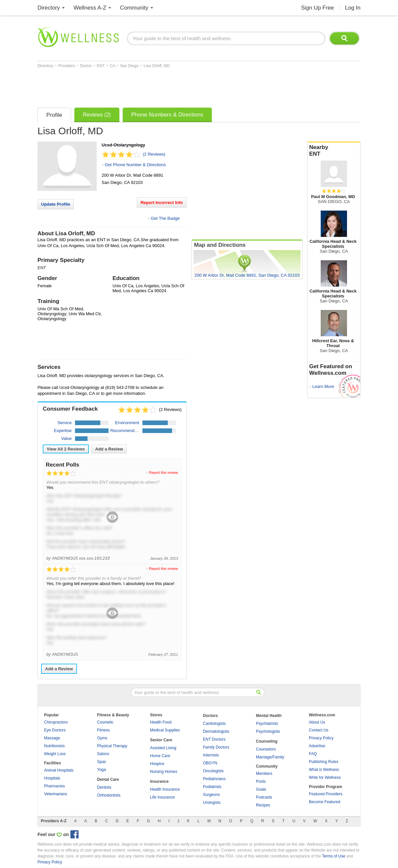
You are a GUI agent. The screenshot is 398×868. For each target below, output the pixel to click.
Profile (54, 115)
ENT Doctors (214, 739)
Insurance (159, 781)
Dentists (104, 787)
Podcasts (264, 797)
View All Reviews (66, 449)
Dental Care (108, 779)
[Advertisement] (157, 86)
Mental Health (269, 716)
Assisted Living (163, 748)
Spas (101, 762)
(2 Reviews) (154, 154)
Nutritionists (54, 746)
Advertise (317, 746)
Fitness (103, 730)
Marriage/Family (270, 757)
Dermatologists (216, 731)
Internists (211, 755)
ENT (101, 66)
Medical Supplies (165, 730)
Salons (103, 754)
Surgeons (211, 795)
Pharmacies (54, 786)
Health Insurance (165, 789)
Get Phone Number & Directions (135, 165)
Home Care (160, 756)
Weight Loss (55, 754)
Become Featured (324, 802)
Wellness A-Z (90, 8)
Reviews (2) (97, 115)
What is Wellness (324, 770)
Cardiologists (214, 724)
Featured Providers (326, 794)
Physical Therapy (112, 746)
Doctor (87, 66)
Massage (52, 738)
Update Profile (56, 204)
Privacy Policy (321, 738)
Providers (67, 66)
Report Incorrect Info (162, 203)
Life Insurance (162, 797)
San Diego (130, 66)
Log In (353, 8)
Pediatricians (214, 779)
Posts (261, 781)
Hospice (157, 764)
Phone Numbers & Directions (167, 115)
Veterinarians (56, 794)
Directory (49, 8)
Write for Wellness (325, 778)
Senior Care (161, 740)
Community (134, 8)
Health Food (161, 722)
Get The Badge (165, 218)
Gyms (102, 738)
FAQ (313, 754)
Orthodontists (109, 795)
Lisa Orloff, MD (157, 66)
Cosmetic (105, 722)
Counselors (266, 749)
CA (113, 66)
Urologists (212, 803)
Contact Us (319, 730)
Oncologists (213, 771)
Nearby (334, 151)
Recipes (263, 805)
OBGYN (210, 763)
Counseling (267, 741)
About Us (317, 722)
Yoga (101, 770)
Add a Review (109, 449)
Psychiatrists (267, 724)
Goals (261, 789)
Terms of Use (334, 856)
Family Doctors (216, 747)
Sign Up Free (317, 8)
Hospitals (52, 778)
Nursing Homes (164, 772)
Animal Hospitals (59, 770)
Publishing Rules (323, 762)
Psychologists (268, 731)
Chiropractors (56, 722)
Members (264, 774)
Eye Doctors (55, 730)
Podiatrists (212, 787)
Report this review (163, 472)
